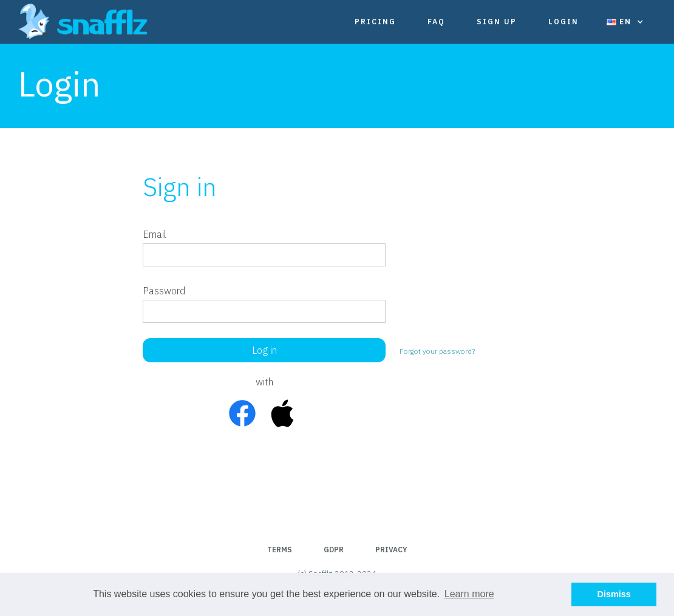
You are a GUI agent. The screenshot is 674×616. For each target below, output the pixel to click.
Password (164, 291)
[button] (625, 22)
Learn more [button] (469, 594)
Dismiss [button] (614, 594)
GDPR (334, 550)
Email (155, 234)
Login (563, 22)
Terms (280, 550)
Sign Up (497, 22)
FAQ (436, 22)
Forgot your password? (437, 351)
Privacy (391, 550)
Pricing (375, 22)
